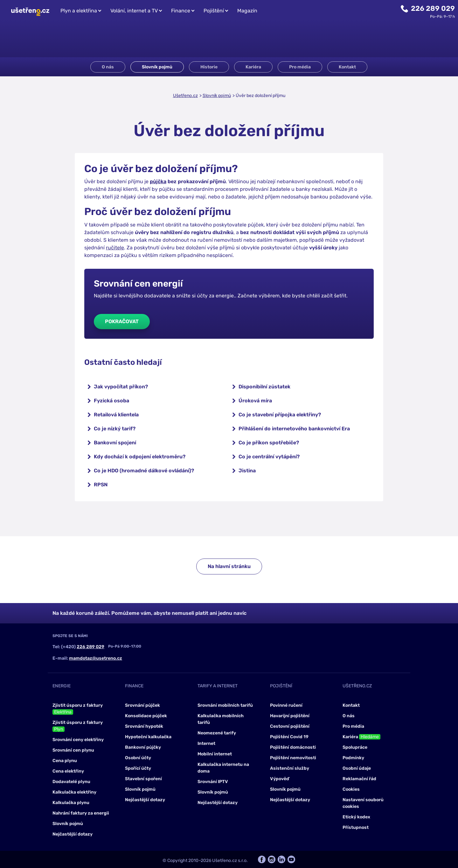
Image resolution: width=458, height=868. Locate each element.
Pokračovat (122, 321)
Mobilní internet (215, 754)
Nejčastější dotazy (73, 834)
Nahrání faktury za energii (81, 813)
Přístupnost (356, 827)
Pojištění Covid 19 (289, 737)
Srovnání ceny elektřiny (78, 740)
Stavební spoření (143, 779)
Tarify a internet (218, 686)
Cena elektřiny (68, 771)
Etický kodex (356, 817)
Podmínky (353, 758)
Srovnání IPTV (213, 782)
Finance (181, 11)
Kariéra (253, 67)
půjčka (158, 181)
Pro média (300, 67)
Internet (206, 743)
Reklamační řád (359, 779)
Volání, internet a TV (134, 11)
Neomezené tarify (217, 733)
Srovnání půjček (142, 705)
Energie (62, 686)
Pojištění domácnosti (293, 747)
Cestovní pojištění (290, 726)
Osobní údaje (357, 768)
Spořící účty (138, 768)
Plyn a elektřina (79, 11)
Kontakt (347, 67)
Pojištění (214, 11)
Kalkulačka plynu (71, 803)
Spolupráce (355, 747)
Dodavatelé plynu (71, 782)
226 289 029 (433, 8)
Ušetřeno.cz (185, 96)
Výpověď (280, 779)
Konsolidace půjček (146, 716)
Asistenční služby (290, 768)
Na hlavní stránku (229, 566)
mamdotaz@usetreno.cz (96, 658)
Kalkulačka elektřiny (74, 792)
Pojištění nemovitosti (293, 758)
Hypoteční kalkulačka (148, 737)
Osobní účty (138, 758)
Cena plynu (65, 761)
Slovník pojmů (157, 67)
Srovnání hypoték (144, 726)
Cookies (351, 789)
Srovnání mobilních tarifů (225, 705)
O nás (108, 67)
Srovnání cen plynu (73, 750)
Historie (209, 67)
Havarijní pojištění (290, 716)
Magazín (247, 11)
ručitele (115, 248)
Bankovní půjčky (143, 747)
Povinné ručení (286, 705)
